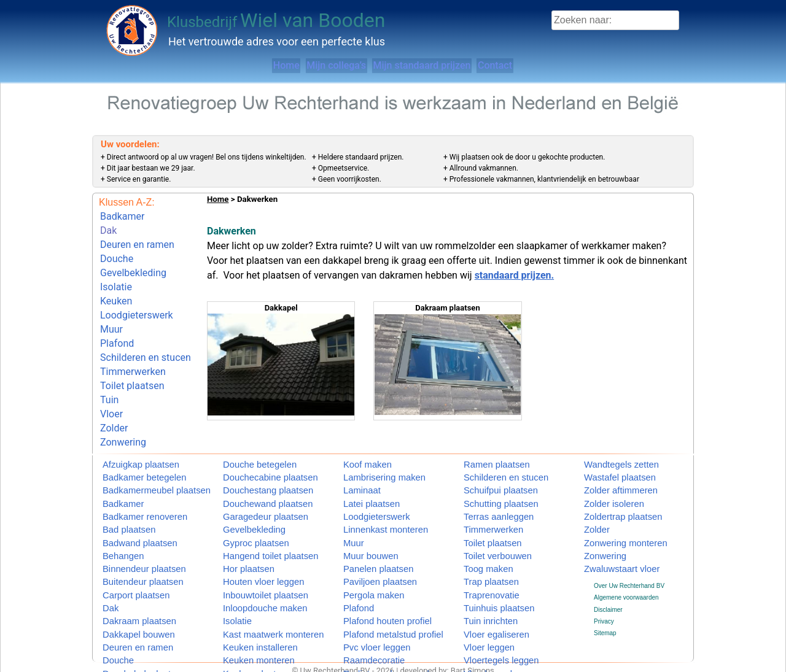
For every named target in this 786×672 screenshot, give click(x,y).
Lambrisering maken (371, 469)
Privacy (604, 601)
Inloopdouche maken (251, 586)
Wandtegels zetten (609, 457)
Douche (117, 250)
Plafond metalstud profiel (377, 610)
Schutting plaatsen (489, 492)
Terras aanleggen (487, 504)
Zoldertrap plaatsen (610, 504)
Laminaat (356, 480)
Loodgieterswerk (137, 296)
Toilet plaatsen (132, 354)
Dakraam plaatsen (127, 598)
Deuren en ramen (137, 238)
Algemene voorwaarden (626, 577)
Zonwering (123, 400)
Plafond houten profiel (373, 598)
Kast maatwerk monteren (257, 610)
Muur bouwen (362, 539)
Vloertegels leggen (489, 633)
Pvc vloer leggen (366, 621)
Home (242, 65)
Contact (537, 65)
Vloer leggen (481, 621)
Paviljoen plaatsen (368, 562)
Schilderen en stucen (146, 331)
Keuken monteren (247, 633)
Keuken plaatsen (246, 645)
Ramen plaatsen (486, 457)
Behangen (117, 539)
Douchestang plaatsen (254, 480)
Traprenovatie (482, 574)
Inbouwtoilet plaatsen (252, 574)
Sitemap (605, 613)
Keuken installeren (248, 621)
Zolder (114, 389)
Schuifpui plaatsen (489, 480)
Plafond (117, 319)
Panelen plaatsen (367, 551)
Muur (111, 308)
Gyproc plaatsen (245, 527)
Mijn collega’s (320, 65)
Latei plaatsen (362, 492)
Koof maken (360, 457)
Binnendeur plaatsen (131, 551)
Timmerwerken (133, 343)
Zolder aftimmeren (609, 480)
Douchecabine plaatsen (255, 469)
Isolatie (116, 273)
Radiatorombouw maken (376, 645)
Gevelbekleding (133, 262)
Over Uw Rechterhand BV (629, 566)
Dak (108, 227)
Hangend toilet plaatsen (255, 539)
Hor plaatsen (240, 551)
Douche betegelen (248, 457)
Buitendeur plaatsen (130, 562)
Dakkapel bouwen (127, 610)
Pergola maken (364, 574)
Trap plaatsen (482, 562)
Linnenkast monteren (372, 516)
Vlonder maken (484, 645)
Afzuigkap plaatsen (129, 457)
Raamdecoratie (364, 633)
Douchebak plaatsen (130, 645)
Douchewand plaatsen (253, 492)
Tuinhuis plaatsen (488, 586)
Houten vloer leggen (251, 562)
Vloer (111, 377)
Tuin (109, 365)
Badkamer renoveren (131, 504)
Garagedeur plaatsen (252, 504)
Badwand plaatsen (128, 527)
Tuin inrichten (482, 598)
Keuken (116, 284)
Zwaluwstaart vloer (609, 551)
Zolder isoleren (604, 492)
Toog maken (480, 551)
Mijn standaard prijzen (435, 65)
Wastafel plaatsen (608, 469)
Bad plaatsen (120, 516)
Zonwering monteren (612, 527)
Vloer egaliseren (486, 610)
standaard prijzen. (515, 275)
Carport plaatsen (125, 574)
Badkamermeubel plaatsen (139, 480)
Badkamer (122, 215)
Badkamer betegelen (131, 469)
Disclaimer (608, 589)
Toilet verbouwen (487, 539)
